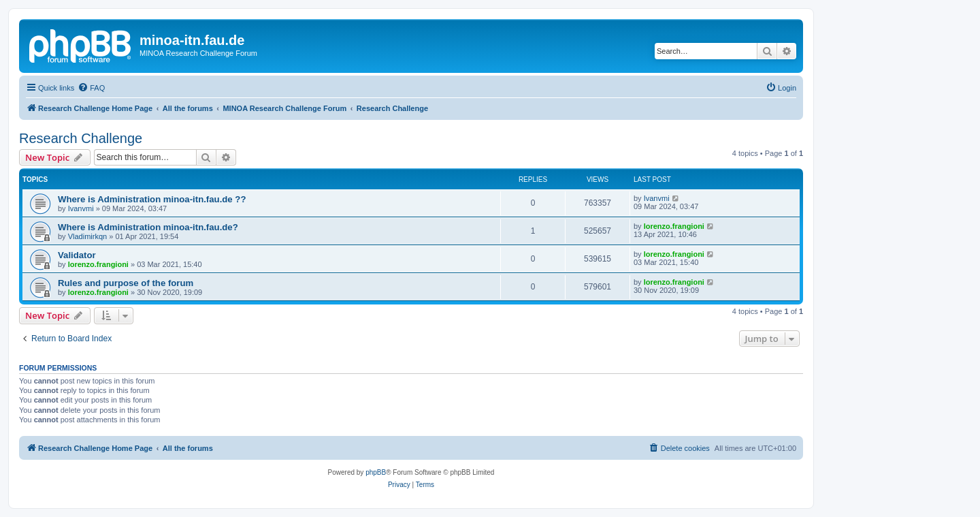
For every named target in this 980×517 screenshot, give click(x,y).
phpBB (376, 472)
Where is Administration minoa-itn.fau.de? (148, 227)
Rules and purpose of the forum (126, 283)
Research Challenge (81, 138)
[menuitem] (91, 88)
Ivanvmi (81, 208)
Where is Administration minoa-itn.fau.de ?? (152, 199)
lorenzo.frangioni (674, 226)
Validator (77, 255)
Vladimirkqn (87, 236)
